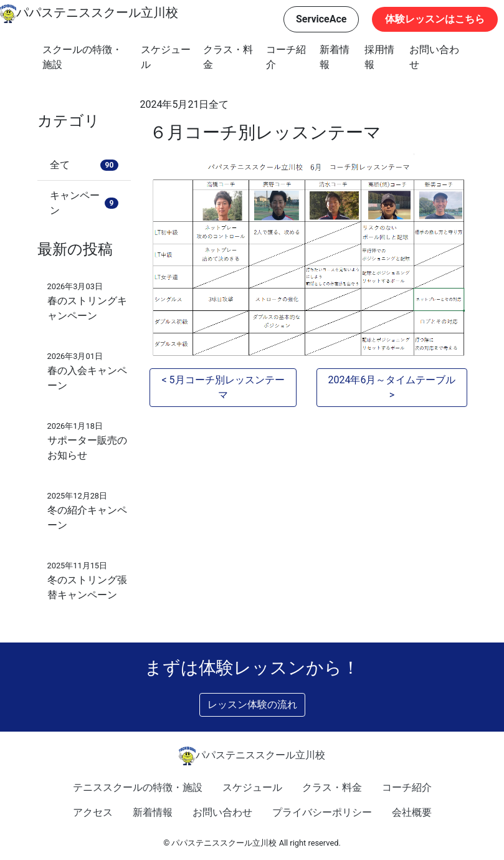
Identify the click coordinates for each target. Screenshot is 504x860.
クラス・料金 (228, 57)
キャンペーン (84, 203)
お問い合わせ (434, 57)
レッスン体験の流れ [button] (252, 705)
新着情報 (335, 57)
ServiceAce (321, 19)
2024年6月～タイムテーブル (392, 380)
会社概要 (412, 812)
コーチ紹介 (286, 57)
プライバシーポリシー (322, 812)
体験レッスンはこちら (435, 19)
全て (219, 104)
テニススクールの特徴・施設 (138, 787)
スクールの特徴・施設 (82, 57)
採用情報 (379, 57)
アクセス (93, 812)
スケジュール (166, 57)
